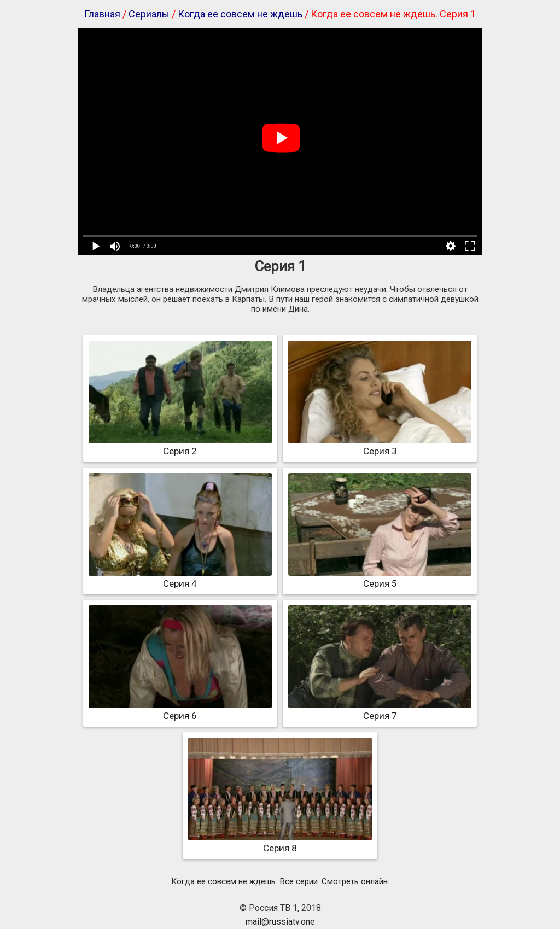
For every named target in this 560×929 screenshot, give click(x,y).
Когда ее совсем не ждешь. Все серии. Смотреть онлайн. (280, 881)
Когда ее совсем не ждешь (240, 14)
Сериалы (149, 14)
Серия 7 (380, 710)
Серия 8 (280, 843)
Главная (102, 14)
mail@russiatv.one (280, 922)
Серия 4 (180, 578)
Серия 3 (380, 446)
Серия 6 (180, 710)
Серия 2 (180, 446)
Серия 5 (380, 578)
